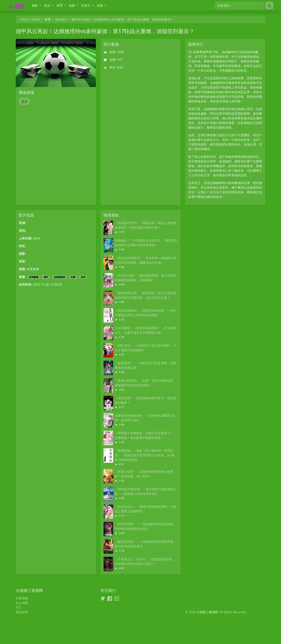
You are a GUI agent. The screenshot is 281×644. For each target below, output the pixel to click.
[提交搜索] (269, 5)
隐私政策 (22, 612)
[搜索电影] (239, 5)
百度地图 (22, 598)
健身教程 (61, 19)
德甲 (46, 277)
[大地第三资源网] (17, 5)
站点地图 (22, 603)
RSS (18, 607)
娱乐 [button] (48, 5)
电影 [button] (35, 5)
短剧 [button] (72, 5)
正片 (24, 101)
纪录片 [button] (86, 5)
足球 (83, 277)
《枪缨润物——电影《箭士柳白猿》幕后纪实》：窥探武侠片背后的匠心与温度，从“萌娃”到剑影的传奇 (145, 455)
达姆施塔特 (59, 277)
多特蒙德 (34, 277)
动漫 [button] (100, 5)
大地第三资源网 (30, 19)
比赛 (73, 277)
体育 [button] (60, 5)
